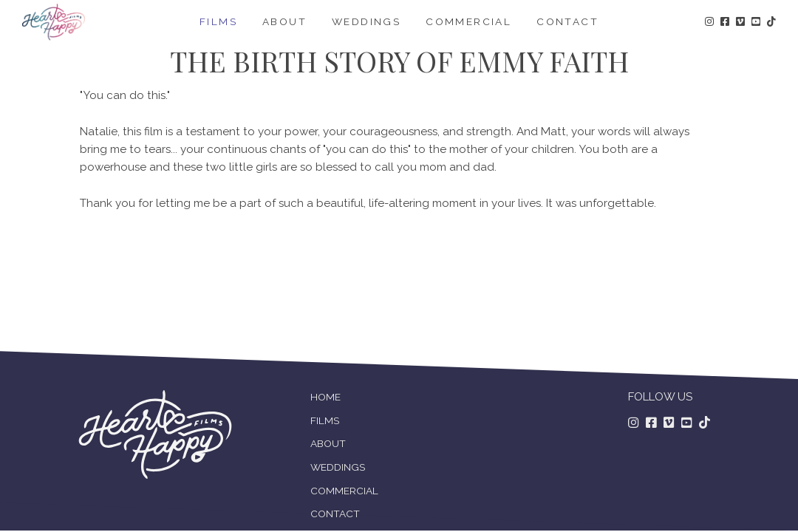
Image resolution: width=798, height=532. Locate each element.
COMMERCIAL (344, 491)
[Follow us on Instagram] (634, 423)
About (284, 21)
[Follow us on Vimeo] (669, 423)
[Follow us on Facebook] (651, 423)
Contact (567, 21)
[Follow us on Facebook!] (725, 22)
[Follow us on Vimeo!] (740, 22)
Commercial (468, 21)
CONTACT (335, 514)
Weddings (366, 21)
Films (218, 21)
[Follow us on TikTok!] (771, 22)
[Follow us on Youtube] (687, 423)
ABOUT (328, 443)
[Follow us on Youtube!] (756, 22)
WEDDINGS (338, 467)
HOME (325, 397)
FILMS (325, 420)
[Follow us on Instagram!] (709, 22)
